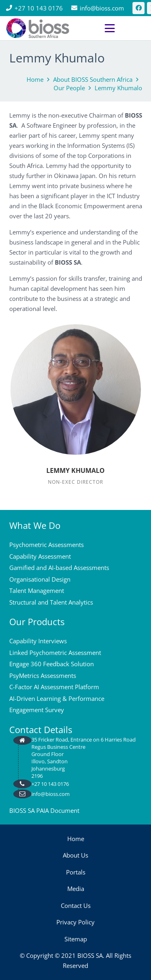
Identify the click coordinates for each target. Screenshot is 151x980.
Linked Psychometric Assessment (55, 653)
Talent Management (37, 590)
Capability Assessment (40, 556)
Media (76, 889)
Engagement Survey (37, 710)
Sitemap (76, 939)
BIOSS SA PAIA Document (44, 810)
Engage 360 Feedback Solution (52, 664)
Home (76, 839)
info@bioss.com (51, 794)
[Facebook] (139, 8)
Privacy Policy (75, 922)
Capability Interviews (38, 641)
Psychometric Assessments (47, 545)
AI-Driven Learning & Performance (57, 698)
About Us (75, 855)
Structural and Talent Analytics (51, 602)
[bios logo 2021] (38, 28)
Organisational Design (40, 579)
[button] (125, 28)
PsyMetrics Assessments (43, 675)
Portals (76, 872)
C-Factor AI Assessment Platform (54, 687)
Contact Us (76, 905)
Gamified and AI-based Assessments (59, 568)
